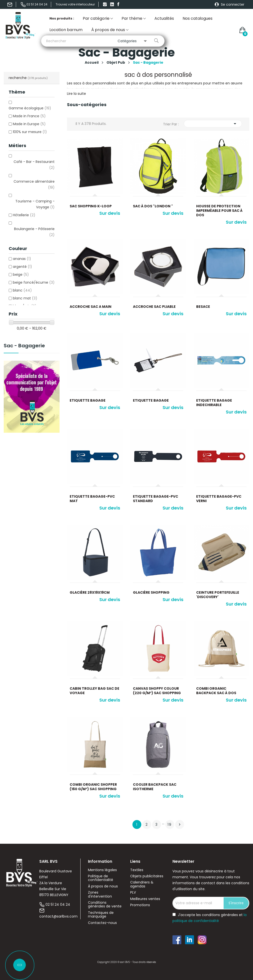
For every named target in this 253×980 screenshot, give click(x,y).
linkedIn (113, 4)
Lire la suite (76, 94)
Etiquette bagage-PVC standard (156, 499)
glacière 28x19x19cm (90, 592)
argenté (22, 267)
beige (21, 274)
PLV (133, 892)
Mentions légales (102, 870)
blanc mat (25, 298)
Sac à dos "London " (153, 206)
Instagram (105, 4)
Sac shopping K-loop (91, 206)
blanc (22, 290)
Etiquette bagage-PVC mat (92, 499)
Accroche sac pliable (154, 307)
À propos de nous (103, 886)
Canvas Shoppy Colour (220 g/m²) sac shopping (157, 691)
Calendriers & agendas (142, 884)
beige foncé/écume (34, 282)
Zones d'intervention (100, 894)
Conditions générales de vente (105, 905)
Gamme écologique (30, 108)
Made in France (29, 116)
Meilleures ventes (145, 899)
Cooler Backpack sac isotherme (155, 787)
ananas (22, 259)
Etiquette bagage (88, 400)
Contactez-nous (102, 923)
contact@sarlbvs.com (58, 916)
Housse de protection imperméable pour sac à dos (219, 211)
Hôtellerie (24, 215)
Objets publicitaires (147, 876)
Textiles (137, 870)
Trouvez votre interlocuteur (75, 4)
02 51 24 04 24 (58, 904)
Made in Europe (29, 124)
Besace (203, 307)
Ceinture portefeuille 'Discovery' (218, 595)
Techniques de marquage (101, 915)
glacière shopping (151, 592)
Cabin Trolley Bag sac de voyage (95, 691)
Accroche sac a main (91, 307)
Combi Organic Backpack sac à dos (216, 691)
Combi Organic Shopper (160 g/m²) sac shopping (93, 787)
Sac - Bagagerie (24, 346)
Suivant (180, 824)
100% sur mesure (30, 132)
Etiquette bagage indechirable (214, 403)
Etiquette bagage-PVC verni (219, 499)
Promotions (140, 905)
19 (170, 824)
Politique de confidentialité (101, 878)
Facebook (120, 4)
